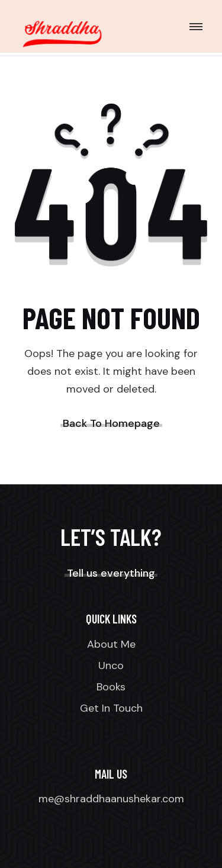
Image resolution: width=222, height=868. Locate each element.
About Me (111, 644)
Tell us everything (111, 573)
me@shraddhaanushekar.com (111, 799)
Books (111, 687)
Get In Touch (111, 708)
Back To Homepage (111, 423)
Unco (111, 666)
